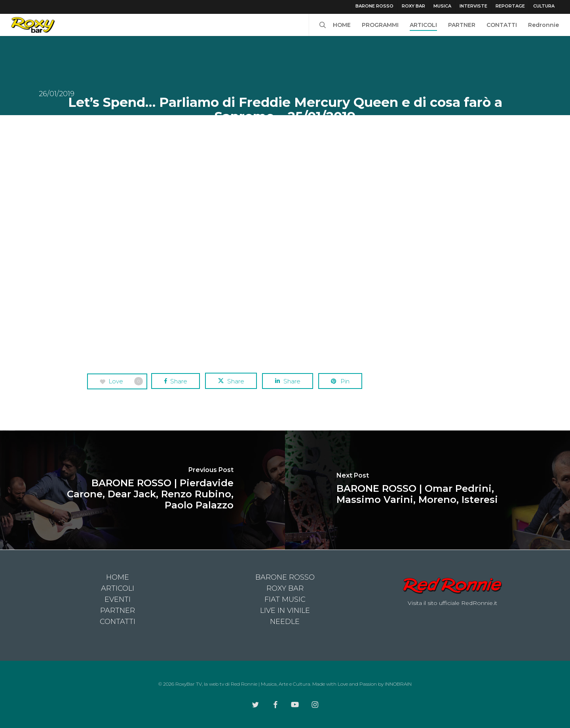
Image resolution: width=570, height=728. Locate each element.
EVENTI (118, 599)
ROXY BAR (285, 588)
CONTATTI (118, 622)
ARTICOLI (118, 588)
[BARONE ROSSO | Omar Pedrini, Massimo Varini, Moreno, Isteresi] (427, 490)
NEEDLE (285, 622)
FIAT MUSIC (285, 599)
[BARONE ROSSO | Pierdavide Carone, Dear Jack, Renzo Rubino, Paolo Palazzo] (142, 490)
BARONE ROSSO (285, 577)
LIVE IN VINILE (285, 610)
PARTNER (118, 610)
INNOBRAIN (398, 684)
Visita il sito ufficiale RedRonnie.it (452, 603)
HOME (118, 577)
